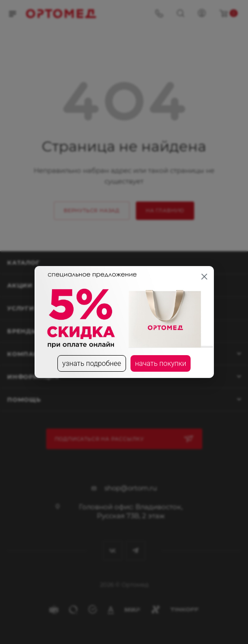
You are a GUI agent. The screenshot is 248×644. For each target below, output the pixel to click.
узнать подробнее (91, 363)
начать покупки (161, 363)
